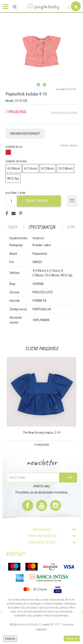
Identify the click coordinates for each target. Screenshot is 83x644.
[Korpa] (75, 11)
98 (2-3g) (13, 178)
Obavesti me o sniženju (64, 112)
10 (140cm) (66, 168)
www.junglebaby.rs (29, 624)
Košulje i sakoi (42, 245)
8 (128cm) (48, 168)
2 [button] (45, 85)
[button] (15, 7)
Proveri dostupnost (25, 134)
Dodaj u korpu (37, 201)
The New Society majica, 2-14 (41, 432)
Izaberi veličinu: (16, 161)
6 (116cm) (31, 168)
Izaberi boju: (14, 147)
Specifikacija (42, 227)
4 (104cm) (14, 168)
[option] (41, 51)
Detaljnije (10, 639)
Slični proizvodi (41, 349)
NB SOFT (55, 624)
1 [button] (38, 85)
